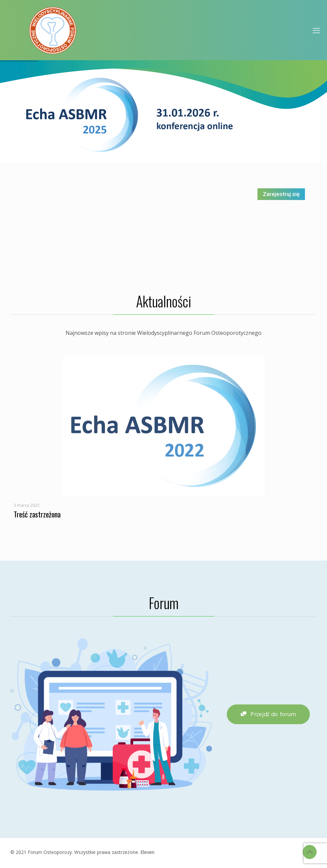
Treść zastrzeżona (37, 514)
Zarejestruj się (281, 194)
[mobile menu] (316, 30)
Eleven (147, 852)
